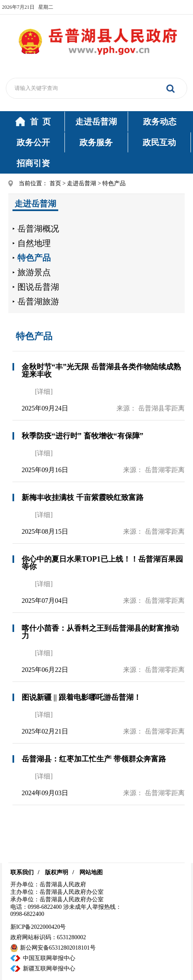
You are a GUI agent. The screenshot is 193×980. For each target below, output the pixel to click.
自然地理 (34, 243)
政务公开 (33, 142)
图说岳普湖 (38, 287)
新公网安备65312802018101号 (53, 948)
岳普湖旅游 (38, 301)
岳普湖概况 (38, 229)
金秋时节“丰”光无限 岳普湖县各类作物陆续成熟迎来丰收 (101, 371)
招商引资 (33, 163)
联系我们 (22, 872)
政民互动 (159, 142)
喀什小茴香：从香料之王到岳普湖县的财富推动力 (100, 632)
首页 (55, 183)
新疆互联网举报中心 (49, 969)
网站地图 (91, 872)
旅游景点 (34, 272)
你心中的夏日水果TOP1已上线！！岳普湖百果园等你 (102, 563)
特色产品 (34, 258)
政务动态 (160, 122)
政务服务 (96, 142)
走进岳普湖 (96, 122)
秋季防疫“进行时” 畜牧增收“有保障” (83, 436)
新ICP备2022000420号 (38, 927)
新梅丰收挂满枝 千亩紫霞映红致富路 (83, 497)
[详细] (44, 392)
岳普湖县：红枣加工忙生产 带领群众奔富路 (94, 759)
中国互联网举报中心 (49, 958)
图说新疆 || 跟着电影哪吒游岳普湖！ (81, 697)
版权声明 (57, 872)
